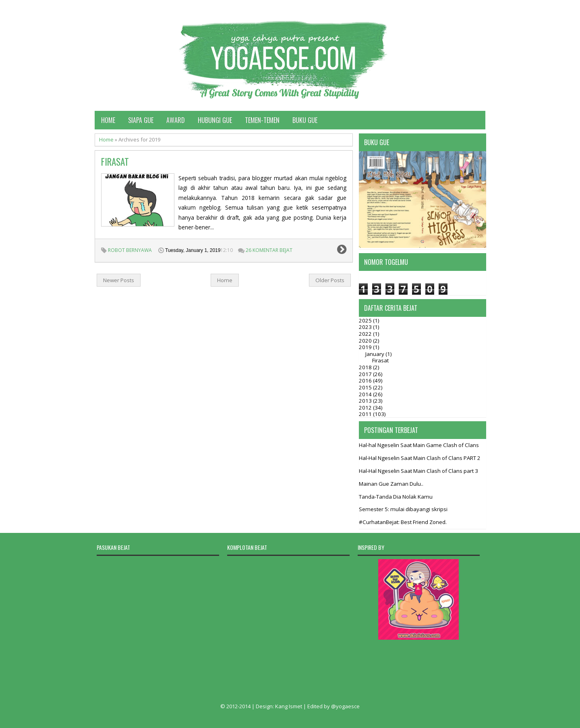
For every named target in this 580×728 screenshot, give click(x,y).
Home (108, 120)
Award (176, 120)
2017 (366, 374)
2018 (366, 367)
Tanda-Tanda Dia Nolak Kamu (396, 497)
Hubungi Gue (215, 120)
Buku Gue (305, 120)
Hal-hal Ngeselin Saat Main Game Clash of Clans (419, 445)
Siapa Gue (141, 120)
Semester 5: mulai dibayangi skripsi (403, 509)
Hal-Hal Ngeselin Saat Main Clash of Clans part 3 (418, 471)
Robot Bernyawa (130, 250)
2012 (366, 408)
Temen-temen (262, 120)
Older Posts (330, 280)
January (375, 354)
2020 (366, 341)
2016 (366, 381)
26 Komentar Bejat (269, 250)
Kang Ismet (289, 706)
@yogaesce (345, 706)
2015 (366, 387)
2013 (366, 401)
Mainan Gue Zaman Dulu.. (391, 484)
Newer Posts (119, 280)
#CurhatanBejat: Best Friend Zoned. (403, 522)
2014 (366, 394)
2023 (366, 327)
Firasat (115, 162)
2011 (366, 414)
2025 (366, 320)
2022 (366, 334)
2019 (366, 347)
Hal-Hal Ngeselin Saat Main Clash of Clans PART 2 (420, 458)
